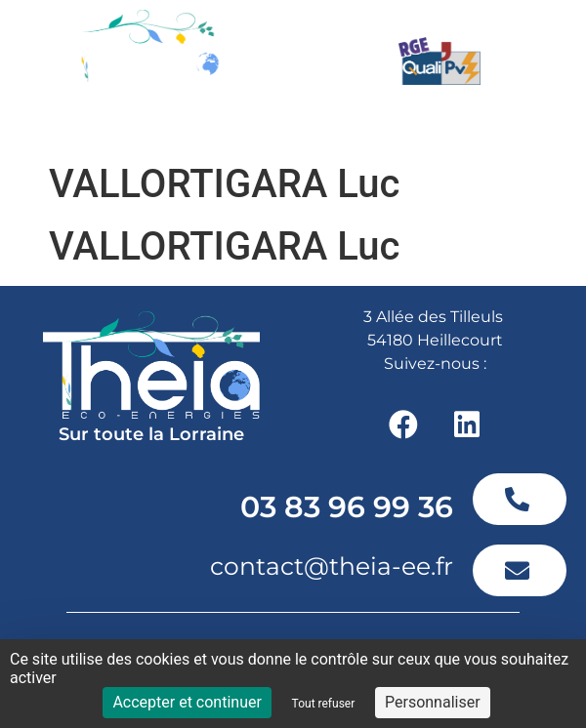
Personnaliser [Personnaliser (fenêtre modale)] (433, 702)
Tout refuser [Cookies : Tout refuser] (324, 704)
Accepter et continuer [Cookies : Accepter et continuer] (187, 702)
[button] (476, 127)
